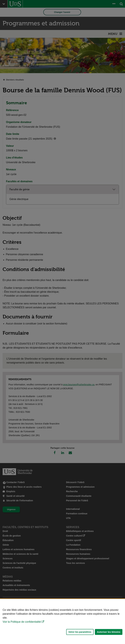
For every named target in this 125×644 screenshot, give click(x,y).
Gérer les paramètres (80, 632)
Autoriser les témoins (109, 632)
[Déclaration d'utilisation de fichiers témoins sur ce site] (62, 621)
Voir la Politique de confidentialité (22, 622)
